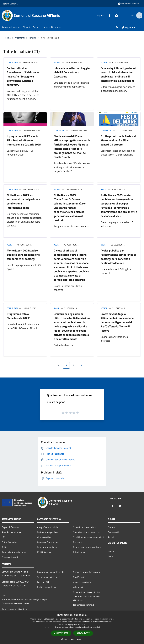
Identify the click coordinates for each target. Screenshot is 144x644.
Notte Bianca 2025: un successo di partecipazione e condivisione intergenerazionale (24, 201)
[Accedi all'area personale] (128, 4)
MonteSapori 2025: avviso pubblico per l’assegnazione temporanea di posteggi (23, 255)
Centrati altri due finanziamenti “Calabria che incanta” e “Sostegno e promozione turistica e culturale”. (23, 76)
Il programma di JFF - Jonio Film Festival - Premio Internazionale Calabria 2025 (24, 140)
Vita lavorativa (44, 537)
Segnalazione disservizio (49, 577)
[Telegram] (114, 15)
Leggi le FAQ (43, 582)
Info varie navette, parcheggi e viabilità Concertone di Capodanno (72, 72)
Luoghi (111, 551)
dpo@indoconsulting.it (83, 605)
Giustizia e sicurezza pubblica (86, 532)
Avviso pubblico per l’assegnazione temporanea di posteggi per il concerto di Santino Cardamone (118, 257)
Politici (5, 547)
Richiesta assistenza (47, 587)
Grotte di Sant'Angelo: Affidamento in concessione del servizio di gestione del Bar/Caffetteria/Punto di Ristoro (117, 322)
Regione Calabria (10, 4)
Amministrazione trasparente (87, 572)
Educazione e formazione (84, 527)
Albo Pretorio (79, 577)
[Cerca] (139, 15)
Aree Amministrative (12, 532)
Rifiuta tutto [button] (83, 633)
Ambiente (77, 542)
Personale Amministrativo (14, 552)
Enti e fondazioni (10, 542)
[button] (72, 639)
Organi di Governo (10, 527)
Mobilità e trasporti (46, 552)
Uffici (4, 537)
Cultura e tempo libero (48, 532)
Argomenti (20, 38)
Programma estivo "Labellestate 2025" (18, 316)
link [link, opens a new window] (99, 627)
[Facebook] (107, 15)
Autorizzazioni (79, 552)
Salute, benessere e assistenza (87, 547)
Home (8, 38)
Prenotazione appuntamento (51, 572)
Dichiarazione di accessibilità (86, 592)
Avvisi (103, 189)
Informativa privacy (82, 582)
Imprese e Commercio (47, 542)
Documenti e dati (10, 557)
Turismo (32, 38)
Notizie (57, 62)
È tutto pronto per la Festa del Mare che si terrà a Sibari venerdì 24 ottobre (118, 140)
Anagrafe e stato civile (48, 527)
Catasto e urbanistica (47, 547)
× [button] (141, 614)
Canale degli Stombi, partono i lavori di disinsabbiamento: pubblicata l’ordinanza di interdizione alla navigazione (118, 74)
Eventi (111, 556)
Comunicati (12, 62)
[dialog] (72, 627)
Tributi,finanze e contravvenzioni (88, 537)
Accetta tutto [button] (61, 633)
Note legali (78, 587)
